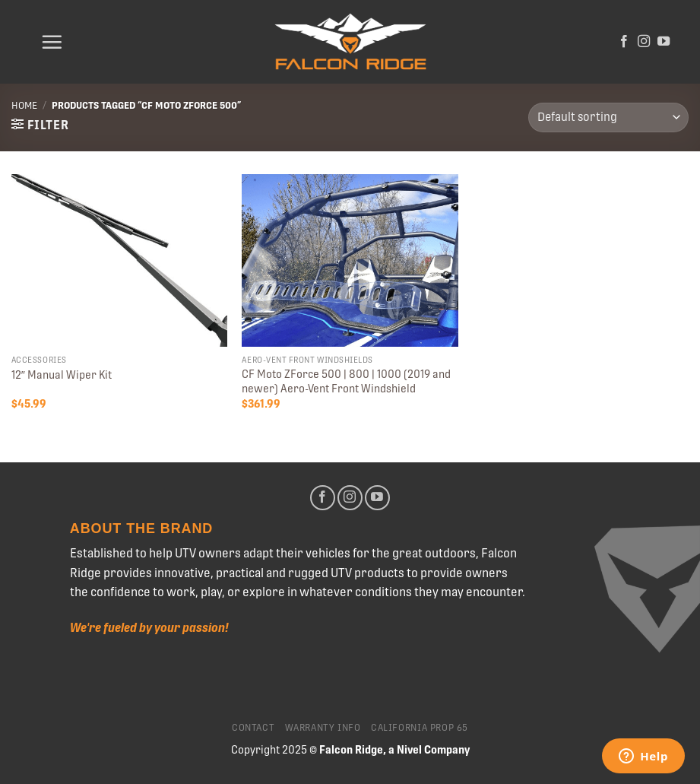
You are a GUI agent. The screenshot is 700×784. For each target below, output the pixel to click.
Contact (253, 728)
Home (24, 105)
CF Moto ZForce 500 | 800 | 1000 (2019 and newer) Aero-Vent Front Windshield (346, 381)
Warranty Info (323, 728)
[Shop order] (608, 117)
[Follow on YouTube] (664, 42)
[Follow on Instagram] (644, 42)
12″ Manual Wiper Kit (62, 375)
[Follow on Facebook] (624, 42)
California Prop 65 (420, 728)
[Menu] (52, 42)
